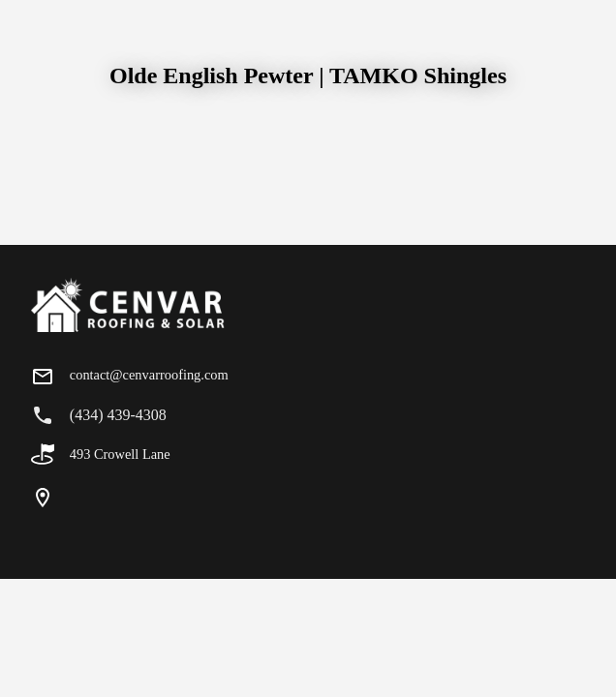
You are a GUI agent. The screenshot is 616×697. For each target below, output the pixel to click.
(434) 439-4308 (118, 415)
